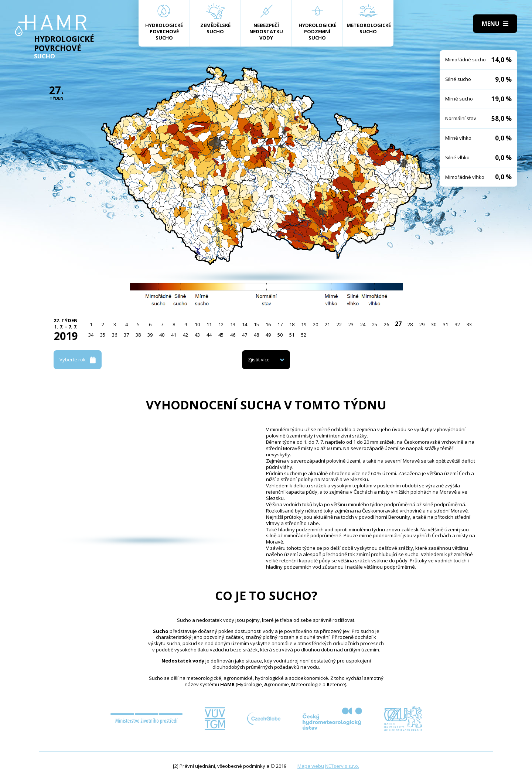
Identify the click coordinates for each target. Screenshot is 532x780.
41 (174, 335)
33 (469, 324)
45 (221, 335)
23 (351, 324)
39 (150, 335)
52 (304, 335)
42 (185, 335)
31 (446, 324)
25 (375, 324)
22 (339, 324)
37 (126, 335)
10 (197, 324)
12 (221, 324)
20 (316, 324)
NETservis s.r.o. (342, 766)
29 (422, 324)
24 (363, 324)
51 (292, 335)
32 (457, 324)
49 (268, 335)
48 (256, 335)
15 (256, 324)
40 (162, 335)
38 (138, 335)
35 (103, 335)
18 (292, 324)
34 (91, 335)
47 (245, 335)
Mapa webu (311, 766)
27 (398, 324)
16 (268, 324)
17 (280, 324)
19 (304, 324)
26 (386, 324)
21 (327, 324)
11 (209, 324)
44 (209, 335)
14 (245, 324)
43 (197, 335)
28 (410, 324)
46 (233, 335)
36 (115, 335)
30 (434, 324)
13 (233, 324)
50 (280, 335)
